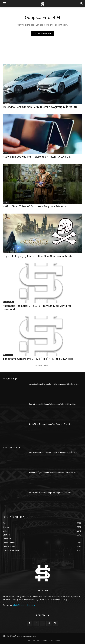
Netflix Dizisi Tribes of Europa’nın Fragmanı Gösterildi (35, 206)
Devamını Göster (43, 366)
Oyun (5, 252)
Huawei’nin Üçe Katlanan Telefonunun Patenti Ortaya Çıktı (37, 157)
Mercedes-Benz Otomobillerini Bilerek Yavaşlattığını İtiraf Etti (40, 107)
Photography (8, 355)
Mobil (5, 153)
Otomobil (6, 103)
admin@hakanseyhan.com (24, 605)
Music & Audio (8, 302)
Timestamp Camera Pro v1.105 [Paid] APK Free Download (38, 359)
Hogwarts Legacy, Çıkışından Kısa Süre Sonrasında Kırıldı (37, 256)
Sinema (6, 203)
